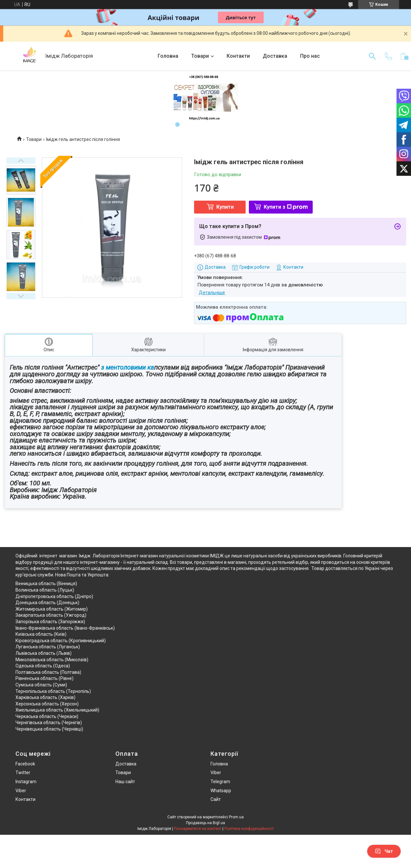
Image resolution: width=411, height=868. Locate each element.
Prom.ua (236, 817)
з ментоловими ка (127, 367)
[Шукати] (372, 56)
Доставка (275, 56)
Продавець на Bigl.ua (205, 823)
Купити (225, 207)
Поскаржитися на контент (198, 829)
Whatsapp (221, 791)
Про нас (310, 56)
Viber (21, 791)
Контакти (238, 56)
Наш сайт (125, 782)
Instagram (26, 782)
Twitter (23, 773)
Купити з (286, 207)
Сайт (216, 799)
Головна (168, 56)
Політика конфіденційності (249, 829)
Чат (384, 851)
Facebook (25, 764)
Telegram (220, 782)
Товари (200, 56)
